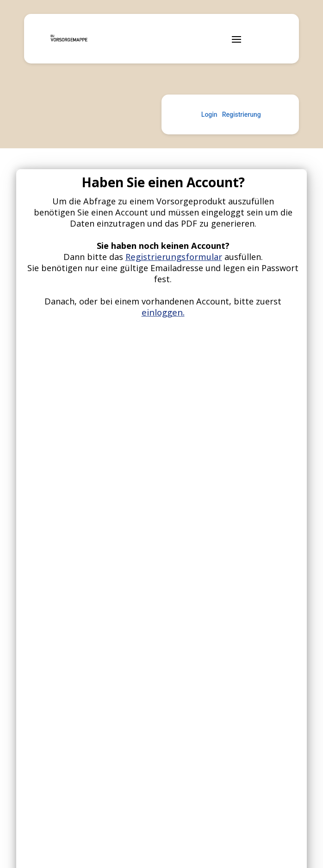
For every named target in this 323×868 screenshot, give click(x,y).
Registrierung (242, 114)
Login (209, 114)
